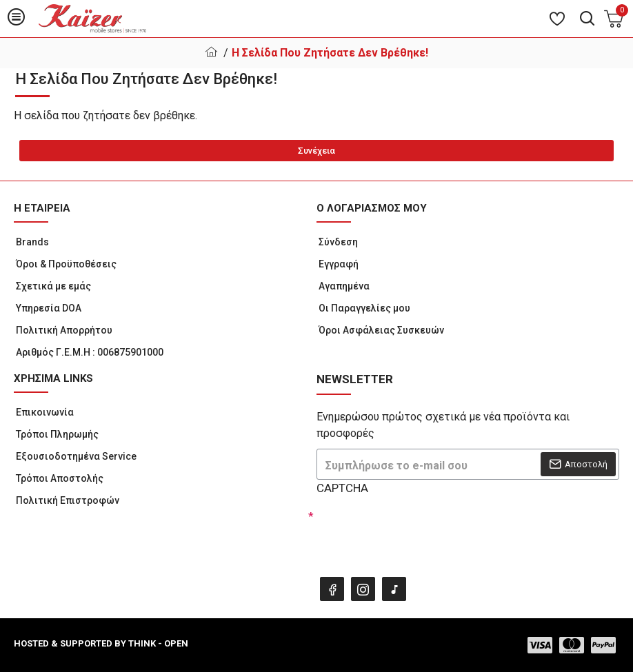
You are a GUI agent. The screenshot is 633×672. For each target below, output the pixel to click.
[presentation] (413, 532)
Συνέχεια (316, 151)
